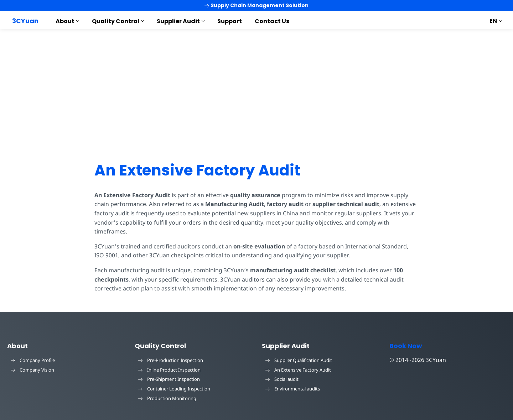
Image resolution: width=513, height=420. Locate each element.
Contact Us (272, 21)
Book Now (406, 346)
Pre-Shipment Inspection (169, 379)
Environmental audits (293, 389)
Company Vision (32, 370)
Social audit (282, 379)
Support (230, 21)
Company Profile (33, 360)
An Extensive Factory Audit (197, 170)
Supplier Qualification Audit (299, 360)
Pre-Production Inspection (171, 360)
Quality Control (116, 21)
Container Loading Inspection (174, 389)
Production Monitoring (167, 398)
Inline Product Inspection (169, 370)
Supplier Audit (178, 21)
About (65, 21)
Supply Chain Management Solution (257, 5)
